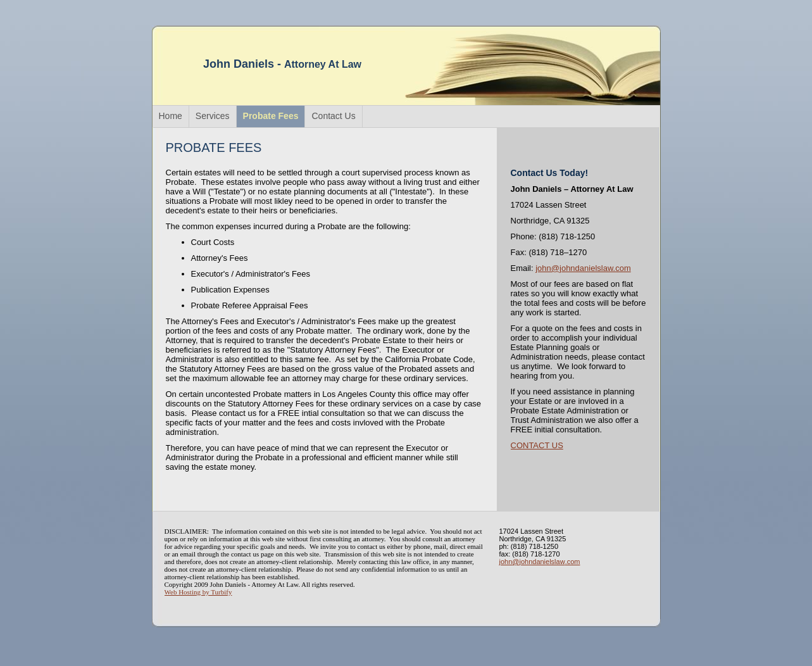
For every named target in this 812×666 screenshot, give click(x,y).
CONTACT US (537, 445)
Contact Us (333, 116)
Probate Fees (271, 116)
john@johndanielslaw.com (583, 268)
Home (171, 116)
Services (213, 116)
